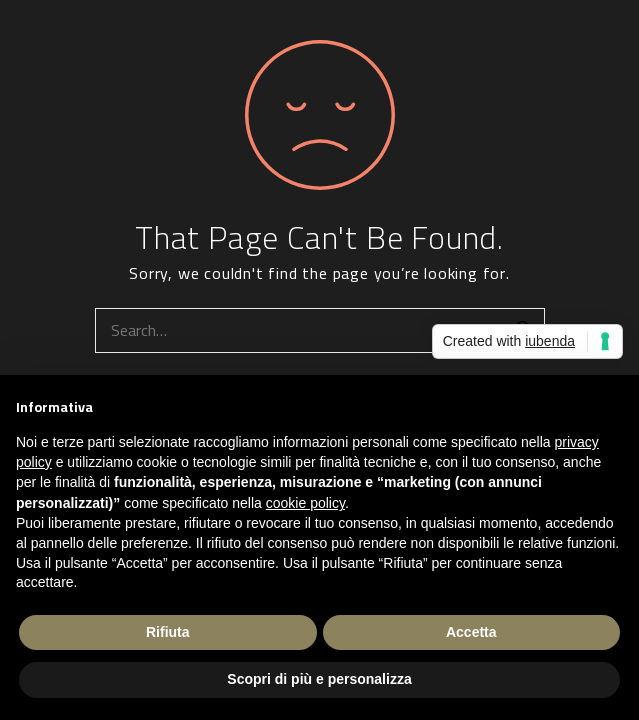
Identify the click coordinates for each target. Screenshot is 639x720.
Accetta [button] (471, 632)
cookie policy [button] (305, 503)
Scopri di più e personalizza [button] (319, 679)
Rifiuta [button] (168, 632)
